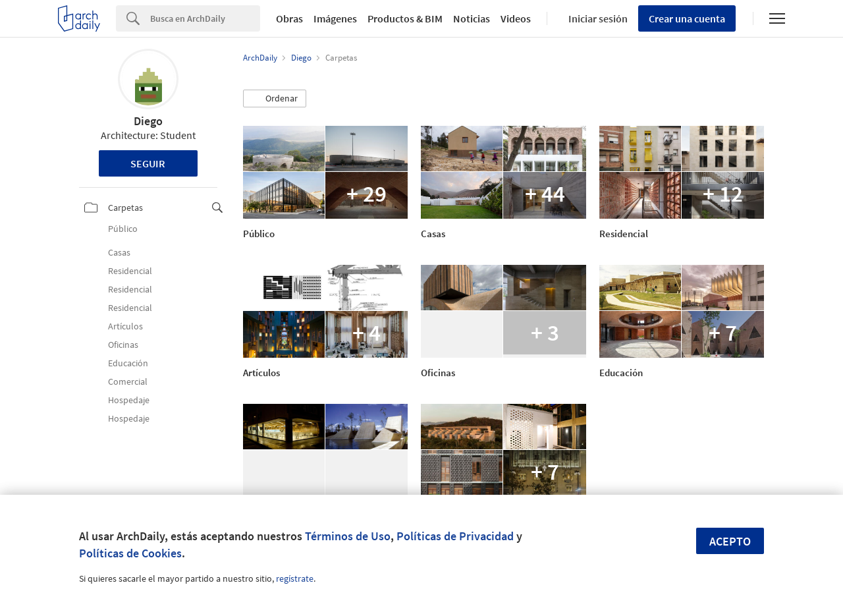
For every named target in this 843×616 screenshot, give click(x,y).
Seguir (148, 163)
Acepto (730, 541)
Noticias (472, 18)
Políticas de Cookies (130, 553)
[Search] (205, 18)
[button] (275, 99)
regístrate (295, 578)
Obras (289, 18)
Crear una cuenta (687, 18)
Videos (516, 18)
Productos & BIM (405, 18)
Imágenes (335, 18)
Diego (148, 121)
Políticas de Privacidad (455, 536)
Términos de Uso (348, 536)
